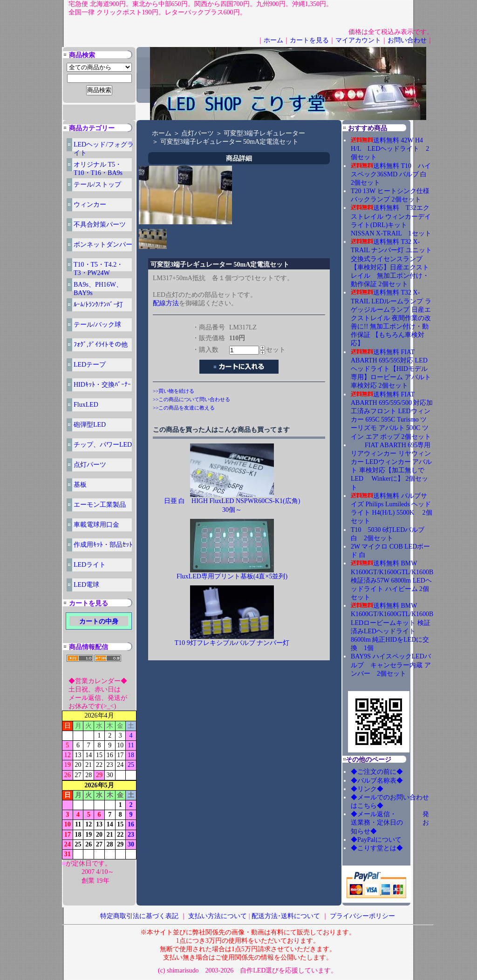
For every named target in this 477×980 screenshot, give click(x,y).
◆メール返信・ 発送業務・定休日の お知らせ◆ (390, 822)
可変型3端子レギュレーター (264, 133)
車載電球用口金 (96, 525)
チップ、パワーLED (103, 445)
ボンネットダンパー (103, 245)
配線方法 (166, 303)
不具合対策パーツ (100, 225)
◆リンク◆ (367, 789)
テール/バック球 (97, 325)
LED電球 (86, 585)
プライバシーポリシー (362, 916)
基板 (80, 485)
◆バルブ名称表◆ (377, 781)
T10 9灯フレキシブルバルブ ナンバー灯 (232, 643)
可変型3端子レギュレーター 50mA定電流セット (230, 142)
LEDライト (90, 565)
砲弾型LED (90, 425)
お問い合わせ (407, 40)
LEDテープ (90, 365)
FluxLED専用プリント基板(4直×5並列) (232, 576)
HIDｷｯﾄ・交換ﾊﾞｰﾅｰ (102, 385)
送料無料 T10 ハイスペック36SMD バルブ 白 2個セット (392, 174)
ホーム (273, 40)
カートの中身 (99, 621)
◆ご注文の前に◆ (377, 772)
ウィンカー (90, 205)
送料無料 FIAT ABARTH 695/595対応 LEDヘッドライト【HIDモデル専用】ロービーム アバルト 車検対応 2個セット (391, 369)
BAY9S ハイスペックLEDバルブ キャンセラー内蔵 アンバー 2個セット (391, 665)
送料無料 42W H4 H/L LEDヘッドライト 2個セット (390, 149)
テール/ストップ (97, 185)
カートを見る (309, 40)
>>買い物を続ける (174, 391)
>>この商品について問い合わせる (191, 399)
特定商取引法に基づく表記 (139, 916)
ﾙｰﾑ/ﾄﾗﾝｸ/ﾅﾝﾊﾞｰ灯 (98, 305)
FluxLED (86, 405)
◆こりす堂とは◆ (377, 848)
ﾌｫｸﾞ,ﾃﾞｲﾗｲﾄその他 (101, 345)
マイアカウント (358, 40)
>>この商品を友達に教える (184, 408)
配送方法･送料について (286, 916)
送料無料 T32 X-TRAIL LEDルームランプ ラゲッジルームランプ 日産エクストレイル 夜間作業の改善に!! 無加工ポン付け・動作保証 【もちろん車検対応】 (391, 318)
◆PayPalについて (376, 840)
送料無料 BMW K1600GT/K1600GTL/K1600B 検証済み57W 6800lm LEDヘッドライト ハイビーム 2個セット (392, 580)
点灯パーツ (90, 465)
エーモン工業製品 (100, 505)
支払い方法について (218, 916)
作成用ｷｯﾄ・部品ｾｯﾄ (103, 545)
